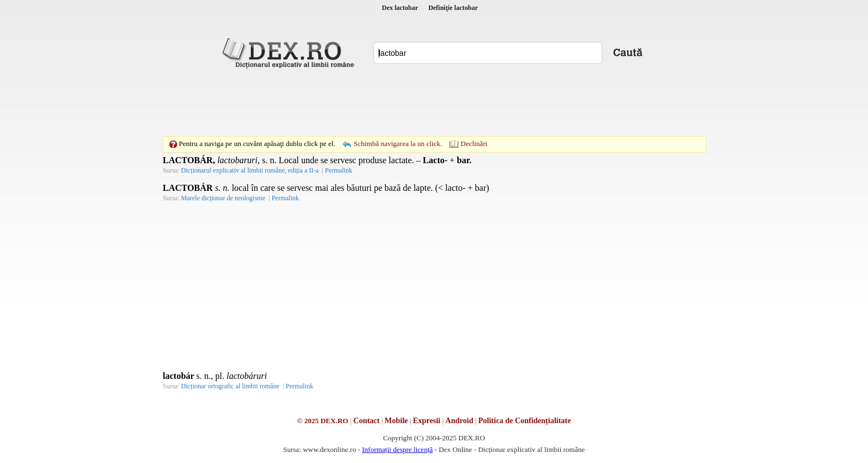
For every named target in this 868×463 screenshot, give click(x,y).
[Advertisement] (434, 102)
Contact (366, 421)
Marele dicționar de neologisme (223, 198)
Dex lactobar (400, 8)
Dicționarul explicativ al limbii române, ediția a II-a (250, 170)
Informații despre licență (397, 449)
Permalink (339, 170)
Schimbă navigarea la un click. (398, 144)
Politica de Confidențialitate (525, 421)
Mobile (396, 421)
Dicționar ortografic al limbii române (230, 386)
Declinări (474, 144)
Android (459, 421)
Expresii (427, 421)
